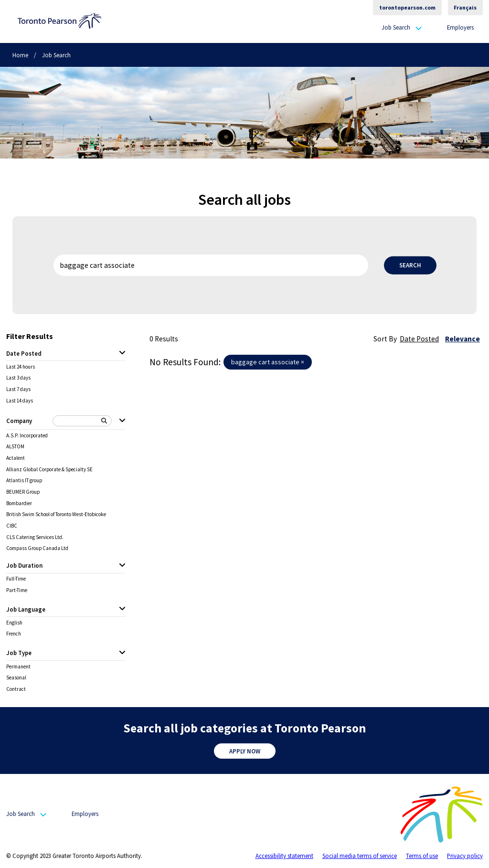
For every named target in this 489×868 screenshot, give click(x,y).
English (14, 623)
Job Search (396, 28)
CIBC (12, 526)
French (14, 634)
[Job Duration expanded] (122, 566)
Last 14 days (20, 401)
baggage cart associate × (268, 362)
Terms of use (422, 856)
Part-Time (17, 590)
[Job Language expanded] (122, 609)
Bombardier (19, 503)
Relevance (462, 339)
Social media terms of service (360, 856)
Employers (460, 27)
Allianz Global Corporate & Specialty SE (49, 470)
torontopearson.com (407, 7)
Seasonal (16, 678)
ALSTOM (15, 447)
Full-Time (16, 579)
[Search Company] (82, 421)
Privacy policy (465, 856)
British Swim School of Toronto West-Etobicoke (56, 514)
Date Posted (419, 339)
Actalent (16, 458)
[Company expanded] (122, 421)
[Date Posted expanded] (122, 353)
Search (410, 265)
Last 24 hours (21, 367)
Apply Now (245, 751)
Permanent (18, 667)
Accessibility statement (284, 856)
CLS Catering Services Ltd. (35, 537)
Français (465, 7)
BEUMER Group (23, 492)
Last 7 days (18, 389)
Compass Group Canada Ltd (37, 548)
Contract (16, 689)
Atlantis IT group (24, 481)
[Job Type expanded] (122, 653)
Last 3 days (18, 378)
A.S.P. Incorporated (27, 436)
